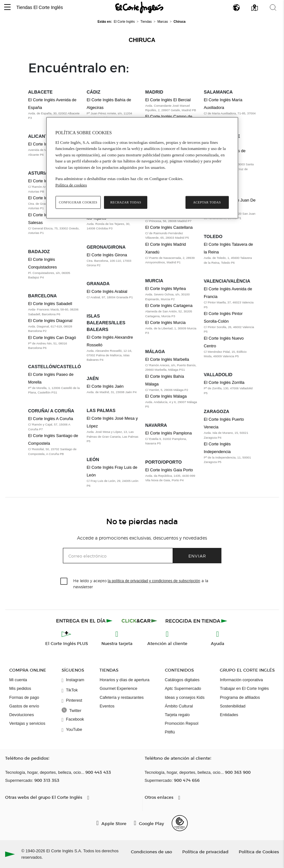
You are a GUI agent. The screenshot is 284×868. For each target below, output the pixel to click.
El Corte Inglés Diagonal (50, 321)
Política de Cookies (259, 851)
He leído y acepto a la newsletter (141, 583)
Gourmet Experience (118, 688)
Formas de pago (24, 697)
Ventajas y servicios (27, 723)
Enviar (197, 556)
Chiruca (142, 40)
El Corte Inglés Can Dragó (52, 338)
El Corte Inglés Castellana (169, 227)
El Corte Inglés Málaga (166, 396)
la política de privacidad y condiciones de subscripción (154, 581)
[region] (142, 168)
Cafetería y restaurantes (121, 697)
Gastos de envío (24, 706)
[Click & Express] (85, 621)
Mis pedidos (20, 688)
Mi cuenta (18, 680)
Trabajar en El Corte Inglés (244, 688)
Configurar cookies (78, 202)
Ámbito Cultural (179, 706)
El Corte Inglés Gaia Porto (169, 470)
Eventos (107, 706)
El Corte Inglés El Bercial (168, 100)
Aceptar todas (207, 202)
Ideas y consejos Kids (185, 697)
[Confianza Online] (180, 823)
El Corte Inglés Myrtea (166, 289)
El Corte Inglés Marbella (167, 359)
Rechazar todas (126, 202)
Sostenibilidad (233, 706)
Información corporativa (241, 680)
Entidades (229, 715)
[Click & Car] (139, 621)
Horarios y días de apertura (124, 680)
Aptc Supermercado (183, 688)
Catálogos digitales (182, 680)
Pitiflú (170, 732)
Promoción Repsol (182, 723)
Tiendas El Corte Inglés (40, 7)
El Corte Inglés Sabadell (50, 304)
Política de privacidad (205, 851)
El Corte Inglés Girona (107, 255)
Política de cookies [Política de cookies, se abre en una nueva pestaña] (71, 185)
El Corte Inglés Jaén (105, 386)
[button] (7, 8)
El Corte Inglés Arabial (107, 291)
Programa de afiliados (240, 697)
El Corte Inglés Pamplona (169, 433)
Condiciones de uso (151, 851)
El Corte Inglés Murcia (166, 322)
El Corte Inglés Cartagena (169, 306)
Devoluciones (22, 715)
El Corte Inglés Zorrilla (224, 382)
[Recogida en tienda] (196, 621)
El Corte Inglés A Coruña (51, 419)
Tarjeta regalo (177, 715)
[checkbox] (64, 582)
